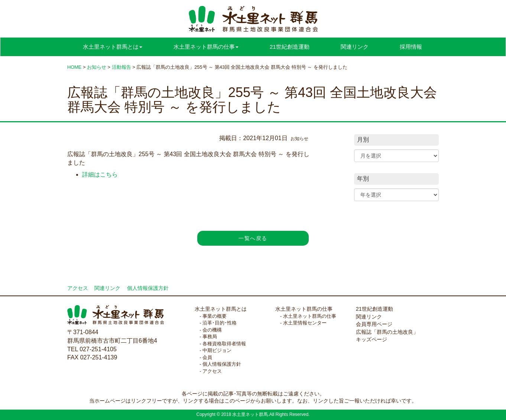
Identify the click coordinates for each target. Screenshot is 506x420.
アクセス (78, 288)
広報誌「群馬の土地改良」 (387, 332)
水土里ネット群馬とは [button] (113, 47)
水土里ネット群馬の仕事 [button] (206, 47)
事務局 (210, 337)
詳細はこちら (100, 175)
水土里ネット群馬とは (221, 309)
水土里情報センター (305, 323)
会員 (207, 357)
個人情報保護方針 (148, 288)
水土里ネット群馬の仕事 (304, 309)
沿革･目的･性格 (220, 323)
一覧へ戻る (253, 238)
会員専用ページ (374, 324)
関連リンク (355, 47)
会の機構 (212, 330)
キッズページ (372, 339)
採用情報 (411, 47)
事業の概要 (215, 316)
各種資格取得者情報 (224, 344)
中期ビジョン (217, 350)
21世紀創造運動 (290, 47)
